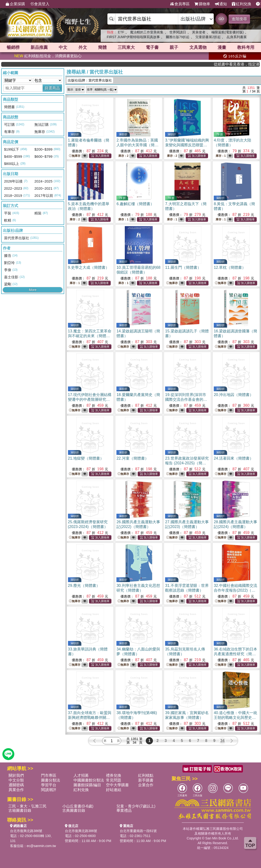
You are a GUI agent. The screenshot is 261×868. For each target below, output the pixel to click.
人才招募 (81, 775)
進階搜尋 (239, 19)
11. (183, 267)
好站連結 (114, 790)
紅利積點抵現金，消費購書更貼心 (48, 56)
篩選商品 (52, 88)
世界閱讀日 (178, 32)
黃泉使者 (199, 32)
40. (235, 718)
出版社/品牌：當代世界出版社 (90, 80)
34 (222, 741)
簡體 (102, 47)
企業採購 (15, 4)
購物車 (202, 4)
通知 (221, 4)
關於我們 (16, 775)
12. (230, 267)
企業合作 (146, 785)
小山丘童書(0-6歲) (78, 806)
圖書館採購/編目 (87, 785)
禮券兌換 (114, 775)
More (33, 290)
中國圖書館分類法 (89, 780)
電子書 (152, 47)
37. (90, 718)
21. (86, 458)
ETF (121, 32)
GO (221, 19)
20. (234, 395)
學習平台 (49, 785)
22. (132, 458)
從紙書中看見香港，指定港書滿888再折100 (248, 64)
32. (235, 590)
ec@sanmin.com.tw (41, 846)
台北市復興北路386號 (26, 831)
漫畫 (222, 47)
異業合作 (16, 790)
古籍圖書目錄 (20, 810)
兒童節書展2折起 (208, 37)
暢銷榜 (13, 47)
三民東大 (126, 47)
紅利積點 (146, 775)
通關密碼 (16, 785)
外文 (83, 47)
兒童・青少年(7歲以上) (136, 806)
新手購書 (146, 780)
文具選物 (198, 47)
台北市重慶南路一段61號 (138, 831)
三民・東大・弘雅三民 (27, 806)
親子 (174, 47)
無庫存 (75, 156)
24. (234, 458)
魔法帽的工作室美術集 (147, 32)
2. (137, 145)
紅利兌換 (241, 4)
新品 (39, 47)
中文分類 (16, 780)
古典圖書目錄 (74, 810)
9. (89, 267)
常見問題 (114, 780)
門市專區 (49, 775)
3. (187, 145)
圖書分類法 (51, 780)
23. (187, 463)
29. (84, 586)
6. (135, 204)
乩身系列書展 (237, 37)
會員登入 (40, 4)
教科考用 (246, 47)
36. (235, 654)
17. (90, 399)
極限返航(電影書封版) (227, 32)
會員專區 (180, 4)
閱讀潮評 (49, 790)
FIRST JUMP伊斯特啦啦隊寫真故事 (133, 37)
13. (90, 336)
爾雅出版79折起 (178, 37)
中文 (63, 47)
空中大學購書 (117, 785)
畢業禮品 (124, 810)
